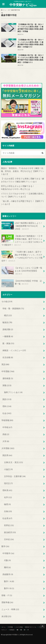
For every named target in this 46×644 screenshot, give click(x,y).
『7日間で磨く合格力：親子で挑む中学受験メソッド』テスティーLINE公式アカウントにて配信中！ (22, 256)
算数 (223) (7, 385)
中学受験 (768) (8, 371)
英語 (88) (5, 364)
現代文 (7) (8, 483)
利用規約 (12, 630)
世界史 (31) (9, 525)
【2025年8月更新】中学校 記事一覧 (22, 283)
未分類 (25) (6, 616)
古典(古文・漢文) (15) (13, 462)
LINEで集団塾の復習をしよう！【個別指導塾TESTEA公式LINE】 (22, 226)
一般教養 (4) (8, 336)
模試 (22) (8, 315)
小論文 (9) (8, 469)
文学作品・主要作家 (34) (15, 476)
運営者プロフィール (31, 627)
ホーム (4, 627)
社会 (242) (7, 413)
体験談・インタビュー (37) (14, 350)
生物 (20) (8, 511)
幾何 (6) (7, 567)
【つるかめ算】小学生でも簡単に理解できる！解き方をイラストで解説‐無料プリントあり (23, 180)
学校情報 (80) (7, 420)
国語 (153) (7, 399)
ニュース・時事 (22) (10, 609)
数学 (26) (5, 546)
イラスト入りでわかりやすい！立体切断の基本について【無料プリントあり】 (23, 195)
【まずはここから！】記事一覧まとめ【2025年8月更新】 (22, 271)
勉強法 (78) (7, 322)
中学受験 (10, 627)
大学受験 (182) (8, 448)
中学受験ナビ (23, 5)
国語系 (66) (7, 455)
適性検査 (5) (8, 378)
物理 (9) (7, 504)
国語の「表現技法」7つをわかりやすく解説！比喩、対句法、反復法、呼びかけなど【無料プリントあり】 (23, 171)
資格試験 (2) (8, 329)
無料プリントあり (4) (13, 392)
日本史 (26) (9, 539)
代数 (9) (7, 560)
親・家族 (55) (8, 343)
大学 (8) (6, 441)
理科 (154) (7, 406)
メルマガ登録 (19, 627)
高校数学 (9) (8, 574)
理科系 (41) (7, 490)
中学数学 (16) (8, 553)
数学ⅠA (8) (9, 581)
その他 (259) (7, 301)
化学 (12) (8, 497)
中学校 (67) (7, 427)
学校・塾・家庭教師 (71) (13, 308)
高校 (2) (6, 434)
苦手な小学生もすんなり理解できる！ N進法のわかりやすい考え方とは (23, 188)
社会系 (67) (7, 518)
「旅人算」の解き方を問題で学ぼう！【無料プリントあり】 (23, 203)
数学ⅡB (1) (9, 588)
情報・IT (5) (7, 595)
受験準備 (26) (7, 602)
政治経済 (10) (10, 532)
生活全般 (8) (8, 357)
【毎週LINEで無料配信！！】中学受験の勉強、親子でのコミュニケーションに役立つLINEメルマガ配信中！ (22, 240)
